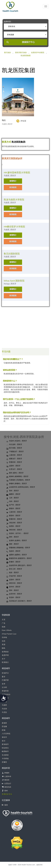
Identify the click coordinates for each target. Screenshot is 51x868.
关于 (4, 659)
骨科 (6, 791)
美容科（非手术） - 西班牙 (17, 534)
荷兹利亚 (5, 691)
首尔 (4, 741)
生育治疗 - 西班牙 (14, 469)
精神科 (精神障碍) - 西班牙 (17, 477)
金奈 (4, 684)
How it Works (7, 630)
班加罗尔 (5, 673)
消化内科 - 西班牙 (14, 523)
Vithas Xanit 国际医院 (14, 281)
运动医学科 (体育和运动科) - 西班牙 (21, 487)
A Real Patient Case (9, 634)
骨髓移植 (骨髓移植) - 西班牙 (18, 548)
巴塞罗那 (5, 680)
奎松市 (4, 737)
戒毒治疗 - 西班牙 (14, 459)
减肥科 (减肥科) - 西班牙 (17, 555)
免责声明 (5, 655)
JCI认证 (23, 121)
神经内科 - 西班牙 (14, 530)
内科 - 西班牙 (13, 502)
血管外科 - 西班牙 (14, 594)
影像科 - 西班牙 (13, 562)
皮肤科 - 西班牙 (13, 580)
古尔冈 (4, 688)
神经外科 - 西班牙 (14, 583)
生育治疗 (8, 784)
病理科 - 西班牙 (13, 526)
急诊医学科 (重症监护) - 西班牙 (19, 566)
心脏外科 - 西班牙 (14, 512)
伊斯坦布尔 (6, 695)
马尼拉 (4, 712)
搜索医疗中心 (28, 42)
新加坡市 (5, 744)
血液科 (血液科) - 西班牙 (17, 541)
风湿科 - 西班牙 (13, 598)
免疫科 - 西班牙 (13, 551)
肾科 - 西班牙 (13, 591)
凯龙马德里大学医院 (14, 200)
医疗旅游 (7, 53)
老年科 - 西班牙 (13, 587)
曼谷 (4, 677)
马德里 (4, 705)
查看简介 (13, 181)
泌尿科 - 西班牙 (13, 466)
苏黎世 (4, 762)
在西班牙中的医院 (38, 53)
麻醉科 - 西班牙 (13, 494)
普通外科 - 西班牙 (14, 519)
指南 (4, 627)
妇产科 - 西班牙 (13, 505)
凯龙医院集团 (26, 56)
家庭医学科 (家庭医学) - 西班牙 (19, 558)
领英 (5, 805)
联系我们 (5, 662)
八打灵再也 (6, 734)
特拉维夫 (5, 748)
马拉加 (4, 709)
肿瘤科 (7, 773)
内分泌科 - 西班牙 (14, 445)
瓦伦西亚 (5, 755)
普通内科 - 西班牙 (14, 462)
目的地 (4, 638)
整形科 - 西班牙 (13, 516)
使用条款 (5, 652)
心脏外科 (8, 777)
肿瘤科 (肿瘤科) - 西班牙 (17, 484)
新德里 (4, 723)
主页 (4, 620)
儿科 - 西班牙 (13, 498)
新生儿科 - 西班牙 (14, 569)
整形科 (7, 780)
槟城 (4, 730)
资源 (4, 645)
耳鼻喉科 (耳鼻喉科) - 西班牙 (18, 480)
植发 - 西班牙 (13, 573)
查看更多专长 (7, 794)
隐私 (4, 648)
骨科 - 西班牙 (13, 491)
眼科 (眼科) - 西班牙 (15, 473)
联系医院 (13, 187)
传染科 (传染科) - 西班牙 (17, 441)
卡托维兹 (5, 759)
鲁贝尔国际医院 (12, 254)
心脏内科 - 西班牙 (14, 455)
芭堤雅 (4, 727)
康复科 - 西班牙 (13, 509)
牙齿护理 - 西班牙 (14, 576)
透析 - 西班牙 (13, 544)
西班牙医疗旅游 (21, 53)
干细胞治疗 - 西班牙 (15, 452)
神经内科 (8, 787)
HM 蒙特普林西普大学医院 (17, 173)
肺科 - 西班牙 (13, 537)
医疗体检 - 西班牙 (14, 448)
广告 (4, 623)
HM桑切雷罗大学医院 (14, 227)
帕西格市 (5, 752)
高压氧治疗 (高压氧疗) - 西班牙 (19, 601)
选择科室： (8, 22)
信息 (4, 641)
